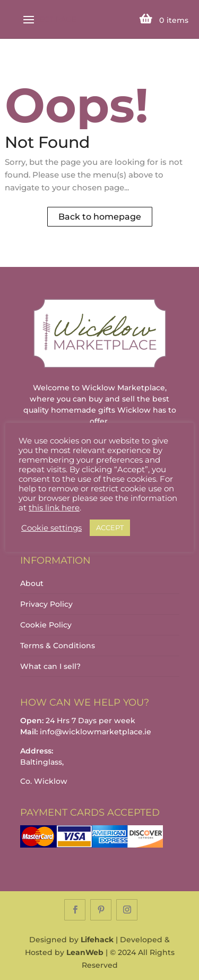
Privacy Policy (46, 604)
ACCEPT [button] (110, 527)
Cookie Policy (46, 625)
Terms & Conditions (58, 646)
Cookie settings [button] (51, 528)
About (32, 583)
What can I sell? (50, 666)
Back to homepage (100, 217)
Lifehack (97, 940)
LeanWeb (85, 952)
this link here (54, 508)
